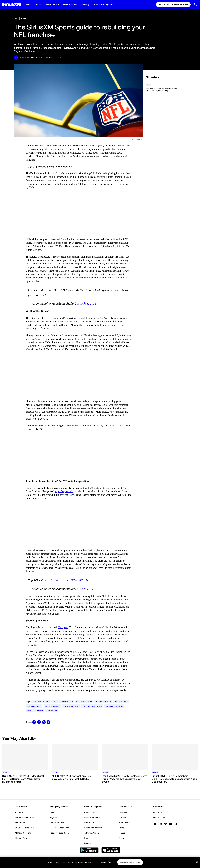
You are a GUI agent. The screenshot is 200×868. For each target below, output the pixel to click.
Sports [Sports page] (39, 4)
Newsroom (89, 822)
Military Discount (23, 833)
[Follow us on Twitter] (167, 824)
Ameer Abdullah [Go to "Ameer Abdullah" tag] (40, 702)
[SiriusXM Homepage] (11, 4)
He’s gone (63, 627)
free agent (90, 146)
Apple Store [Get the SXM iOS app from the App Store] (111, 850)
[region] (100, 862)
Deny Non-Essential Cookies (130, 862)
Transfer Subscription (59, 828)
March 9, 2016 (87, 589)
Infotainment (125, 822)
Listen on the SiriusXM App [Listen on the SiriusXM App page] (173, 5)
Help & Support (160, 817)
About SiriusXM (91, 812)
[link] (34, 722)
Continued (30, 51)
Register (53, 817)
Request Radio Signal (59, 833)
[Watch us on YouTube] (172, 824)
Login (52, 812)
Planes (122, 833)
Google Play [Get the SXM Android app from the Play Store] (89, 850)
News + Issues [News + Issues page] (70, 4)
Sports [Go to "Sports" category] (23, 19)
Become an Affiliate (93, 828)
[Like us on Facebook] (156, 824)
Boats (121, 828)
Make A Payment (57, 822)
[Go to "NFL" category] (149, 85)
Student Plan (21, 838)
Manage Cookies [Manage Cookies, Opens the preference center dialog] (108, 862)
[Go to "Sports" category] (6, 772)
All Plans (19, 812)
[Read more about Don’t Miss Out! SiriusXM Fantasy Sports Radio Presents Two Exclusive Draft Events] (125, 779)
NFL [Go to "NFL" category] (16, 19)
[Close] (197, 862)
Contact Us (158, 812)
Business (123, 812)
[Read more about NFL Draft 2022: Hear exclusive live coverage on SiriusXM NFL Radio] (75, 779)
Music (28, 4)
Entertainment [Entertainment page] (52, 4)
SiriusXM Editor (36, 58)
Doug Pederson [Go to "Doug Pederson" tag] (34, 706)
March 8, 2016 (87, 304)
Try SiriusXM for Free (25, 817)
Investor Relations (92, 817)
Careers (88, 843)
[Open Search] (196, 4)
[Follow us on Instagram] (161, 824)
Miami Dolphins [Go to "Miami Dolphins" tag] (52, 706)
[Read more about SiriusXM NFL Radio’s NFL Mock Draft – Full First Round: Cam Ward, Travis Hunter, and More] (25, 779)
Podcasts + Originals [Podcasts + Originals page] (103, 4)
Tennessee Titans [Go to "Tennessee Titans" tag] (35, 711)
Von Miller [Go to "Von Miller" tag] (52, 711)
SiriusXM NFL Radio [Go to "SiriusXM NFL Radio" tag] (114, 706)
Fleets (122, 838)
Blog (86, 838)
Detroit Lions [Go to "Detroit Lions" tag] (121, 702)
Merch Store (21, 822)
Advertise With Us (92, 833)
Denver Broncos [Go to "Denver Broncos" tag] (103, 702)
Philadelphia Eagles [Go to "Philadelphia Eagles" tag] (92, 706)
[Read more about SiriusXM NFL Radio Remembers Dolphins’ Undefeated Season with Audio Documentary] (175, 779)
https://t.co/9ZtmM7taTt (72, 580)
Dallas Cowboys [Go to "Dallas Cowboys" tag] (84, 702)
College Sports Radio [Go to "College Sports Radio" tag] (62, 702)
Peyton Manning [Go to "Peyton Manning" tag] (71, 706)
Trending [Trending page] (85, 4)
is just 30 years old (64, 491)
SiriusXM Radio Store (25, 828)
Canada (122, 817)
